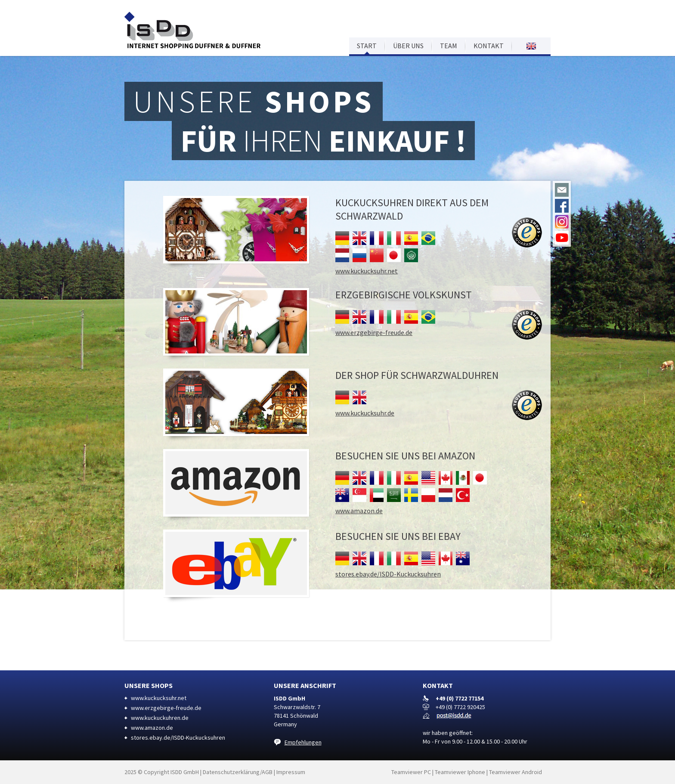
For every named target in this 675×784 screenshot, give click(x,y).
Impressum (291, 772)
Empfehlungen (303, 742)
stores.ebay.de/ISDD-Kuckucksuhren (388, 574)
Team (449, 46)
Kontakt (489, 46)
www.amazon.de (359, 511)
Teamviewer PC (411, 772)
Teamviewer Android (516, 772)
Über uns (408, 46)
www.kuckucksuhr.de (365, 413)
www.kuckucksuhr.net (367, 271)
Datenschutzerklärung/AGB (238, 772)
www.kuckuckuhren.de (160, 718)
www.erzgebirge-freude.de (374, 332)
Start (367, 46)
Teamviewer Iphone (460, 772)
